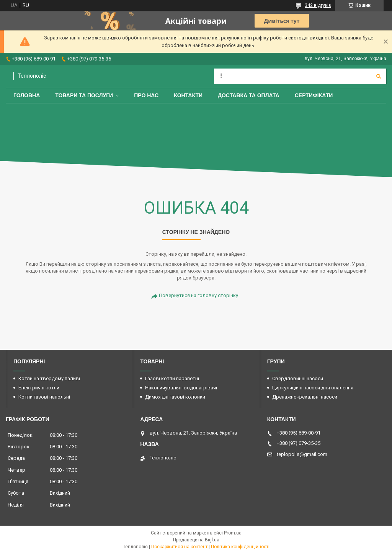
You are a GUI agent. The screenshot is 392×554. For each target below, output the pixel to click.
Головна (27, 95)
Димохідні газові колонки (175, 397)
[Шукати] (379, 76)
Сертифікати (314, 95)
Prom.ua (233, 533)
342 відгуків (318, 5)
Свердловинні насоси (298, 378)
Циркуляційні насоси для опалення (313, 388)
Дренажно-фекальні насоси (305, 397)
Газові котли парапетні (172, 378)
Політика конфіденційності (240, 547)
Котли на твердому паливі (49, 378)
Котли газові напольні (44, 397)
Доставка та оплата (249, 95)
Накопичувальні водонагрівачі (181, 388)
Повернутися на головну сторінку (198, 295)
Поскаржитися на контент (179, 547)
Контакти (188, 95)
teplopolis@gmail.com (302, 454)
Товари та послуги (84, 95)
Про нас (146, 95)
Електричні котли (39, 388)
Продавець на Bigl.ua (196, 540)
